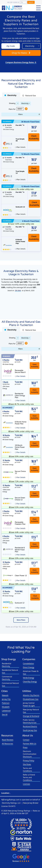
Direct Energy (29, 667)
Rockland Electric (30, 726)
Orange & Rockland (31, 716)
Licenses (26, 784)
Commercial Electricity (7, 678)
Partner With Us (30, 744)
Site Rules (27, 764)
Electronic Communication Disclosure (30, 754)
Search (31, 2)
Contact (26, 740)
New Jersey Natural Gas (31, 711)
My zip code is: (13, 2)
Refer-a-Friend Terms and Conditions (29, 777)
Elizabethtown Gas (31, 699)
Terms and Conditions (27, 770)
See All (5, 714)
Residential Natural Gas (10, 671)
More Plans (21, 620)
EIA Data (18, 290)
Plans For (12, 109)
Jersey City (6, 699)
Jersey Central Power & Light (29, 704)
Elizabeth (6, 707)
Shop (21, 53)
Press (25, 747)
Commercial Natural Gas (10, 684)
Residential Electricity (7, 665)
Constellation (29, 664)
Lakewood (6, 711)
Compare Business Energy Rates (21, 62)
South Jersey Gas (30, 730)
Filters (20, 114)
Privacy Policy (29, 761)
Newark (5, 695)
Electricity (25, 103)
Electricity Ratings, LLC (11, 803)
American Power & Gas (31, 673)
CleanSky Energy (30, 682)
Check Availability (34, 204)
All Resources (8, 744)
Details (21, 147)
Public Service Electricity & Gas (30, 721)
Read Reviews (8, 740)
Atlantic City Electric (31, 695)
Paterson (6, 703)
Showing (12, 103)
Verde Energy (29, 678)
